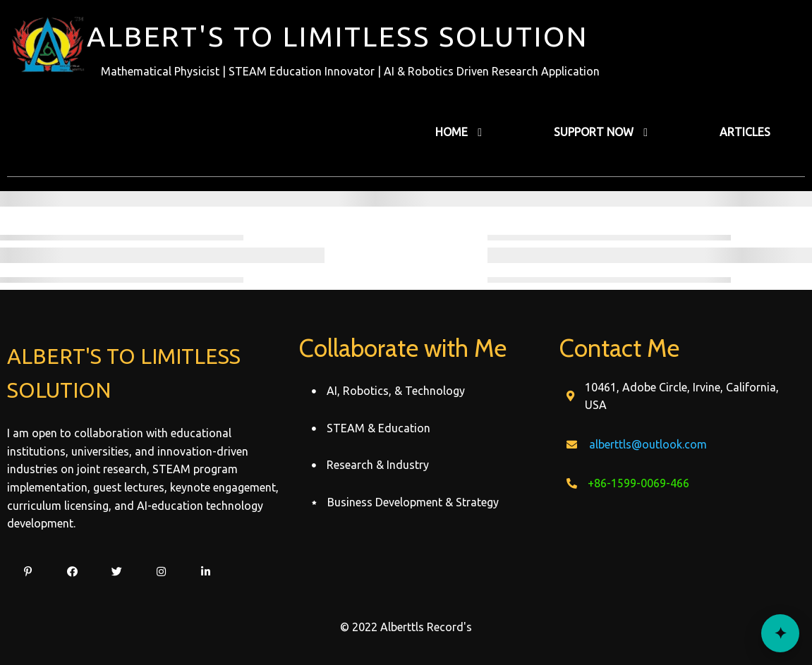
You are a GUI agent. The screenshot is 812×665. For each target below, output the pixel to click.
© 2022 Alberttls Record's (406, 627)
